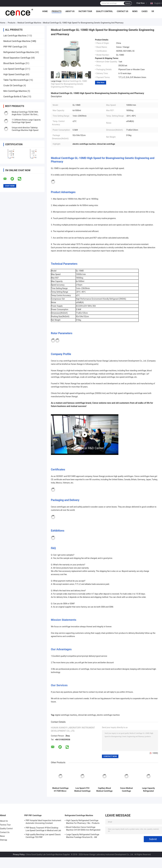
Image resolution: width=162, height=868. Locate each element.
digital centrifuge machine (66, 715)
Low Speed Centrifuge (14, 69)
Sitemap (4, 840)
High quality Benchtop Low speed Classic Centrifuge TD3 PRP (43, 836)
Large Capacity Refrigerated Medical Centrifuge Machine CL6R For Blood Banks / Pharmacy (148, 790)
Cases (144, 11)
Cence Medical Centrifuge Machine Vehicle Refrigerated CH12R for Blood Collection (126, 790)
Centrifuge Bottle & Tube (15, 97)
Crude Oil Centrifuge (13, 86)
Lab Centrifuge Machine (15, 36)
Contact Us (122, 11)
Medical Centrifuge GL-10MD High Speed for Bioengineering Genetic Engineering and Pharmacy (69, 84)
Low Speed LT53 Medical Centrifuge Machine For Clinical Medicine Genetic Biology (82, 790)
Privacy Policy (19, 854)
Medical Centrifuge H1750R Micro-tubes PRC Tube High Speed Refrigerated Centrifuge (60, 790)
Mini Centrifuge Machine (15, 91)
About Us (70, 11)
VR (153, 11)
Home (45, 11)
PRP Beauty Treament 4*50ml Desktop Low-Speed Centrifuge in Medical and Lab (43, 829)
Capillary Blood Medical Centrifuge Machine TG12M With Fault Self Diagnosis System (104, 790)
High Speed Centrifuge (14, 74)
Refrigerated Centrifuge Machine (19, 52)
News (135, 11)
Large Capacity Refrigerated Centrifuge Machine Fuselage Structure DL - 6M (83, 836)
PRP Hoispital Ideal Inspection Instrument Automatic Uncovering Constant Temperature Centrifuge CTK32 (43, 822)
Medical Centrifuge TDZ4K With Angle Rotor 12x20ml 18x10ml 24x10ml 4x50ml (25, 114)
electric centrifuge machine (108, 715)
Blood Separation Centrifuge (17, 58)
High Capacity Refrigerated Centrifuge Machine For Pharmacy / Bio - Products (83, 822)
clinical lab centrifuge (87, 715)
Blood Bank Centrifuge (14, 63)
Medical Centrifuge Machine (29, 23)
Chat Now (140, 3)
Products (57, 11)
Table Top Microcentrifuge (16, 80)
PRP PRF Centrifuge (13, 47)
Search (128, 3)
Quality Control (104, 11)
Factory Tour (85, 11)
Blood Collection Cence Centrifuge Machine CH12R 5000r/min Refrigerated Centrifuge (83, 829)
